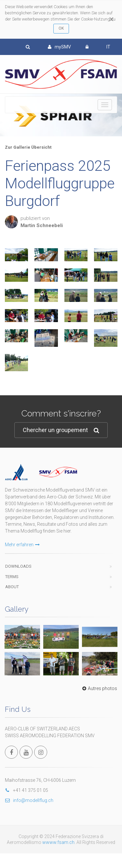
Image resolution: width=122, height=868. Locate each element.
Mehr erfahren (22, 545)
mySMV (59, 47)
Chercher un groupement (61, 430)
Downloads (18, 566)
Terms (12, 577)
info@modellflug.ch (29, 800)
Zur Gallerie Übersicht (28, 147)
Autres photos (99, 688)
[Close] (111, 19)
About (12, 587)
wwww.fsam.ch (58, 842)
